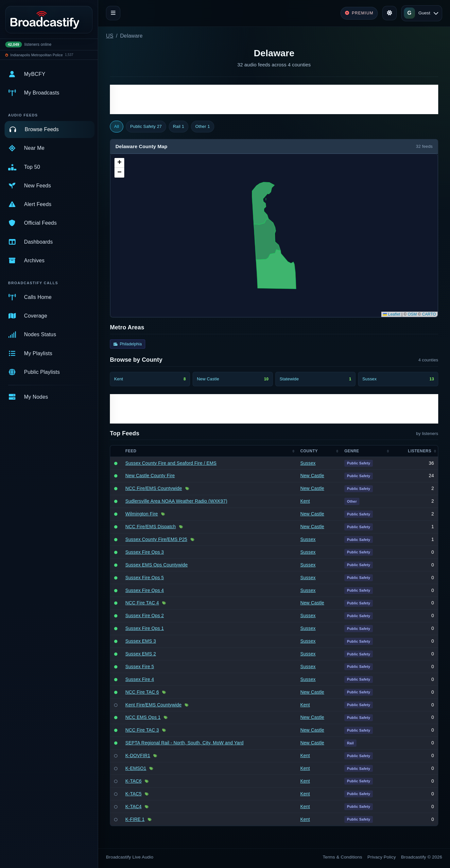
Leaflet (392, 314)
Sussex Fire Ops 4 (145, 590)
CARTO (429, 314)
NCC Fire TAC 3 (142, 730)
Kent (305, 501)
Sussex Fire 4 (140, 679)
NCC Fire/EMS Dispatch (150, 527)
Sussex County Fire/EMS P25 (156, 539)
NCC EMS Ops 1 (143, 717)
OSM (412, 314)
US (110, 36)
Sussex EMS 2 (141, 654)
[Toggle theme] (389, 13)
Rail (179, 127)
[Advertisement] (274, 99)
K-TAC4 (133, 807)
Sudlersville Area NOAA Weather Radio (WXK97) (176, 501)
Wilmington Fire (142, 514)
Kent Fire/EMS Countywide (153, 705)
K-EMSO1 (136, 768)
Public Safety (146, 127)
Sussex (308, 463)
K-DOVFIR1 (138, 755)
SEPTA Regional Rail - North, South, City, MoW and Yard (184, 743)
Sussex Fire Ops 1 (145, 628)
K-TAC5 (133, 794)
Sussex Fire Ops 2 (145, 616)
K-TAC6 (133, 781)
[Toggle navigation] (113, 13)
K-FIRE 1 (135, 819)
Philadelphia (128, 344)
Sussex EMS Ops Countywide (156, 565)
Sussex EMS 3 (141, 641)
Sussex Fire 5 (140, 667)
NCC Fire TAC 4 (142, 603)
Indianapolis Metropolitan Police (37, 55)
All (117, 126)
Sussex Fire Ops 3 (145, 552)
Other (203, 127)
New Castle (312, 476)
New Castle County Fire (150, 476)
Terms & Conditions (343, 857)
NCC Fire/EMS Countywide (154, 488)
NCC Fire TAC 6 (142, 692)
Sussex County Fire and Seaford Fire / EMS (171, 463)
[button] (119, 163)
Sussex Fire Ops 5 (145, 578)
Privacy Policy (382, 857)
